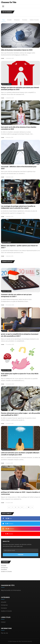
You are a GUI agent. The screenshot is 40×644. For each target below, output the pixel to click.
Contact (3, 622)
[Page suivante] (32, 507)
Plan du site (4, 633)
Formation (25, 20)
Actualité (9, 20)
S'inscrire (21, 555)
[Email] (21, 550)
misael (3, 58)
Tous (4, 20)
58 (29, 507)
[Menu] (3, 6)
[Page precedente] (9, 507)
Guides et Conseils (34, 20)
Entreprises (17, 20)
